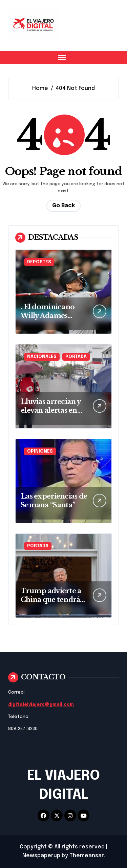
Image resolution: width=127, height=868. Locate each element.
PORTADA (76, 357)
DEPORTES (39, 262)
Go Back (63, 206)
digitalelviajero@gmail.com (41, 705)
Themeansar (87, 856)
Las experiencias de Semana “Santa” (54, 501)
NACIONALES (42, 357)
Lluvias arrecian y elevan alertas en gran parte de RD (51, 410)
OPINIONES (40, 451)
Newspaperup (41, 856)
